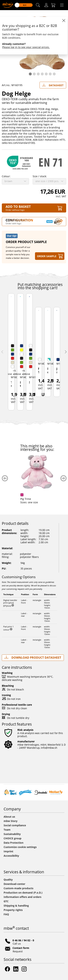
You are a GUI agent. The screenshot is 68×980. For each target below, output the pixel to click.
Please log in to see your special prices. (26, 47)
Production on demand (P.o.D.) (23, 893)
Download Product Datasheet (33, 657)
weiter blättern (64, 478)
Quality (8, 880)
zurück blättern (5, 478)
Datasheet (53, 84)
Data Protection (14, 843)
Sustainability (12, 834)
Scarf (29, 383)
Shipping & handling (16, 906)
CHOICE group (13, 838)
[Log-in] (46, 5)
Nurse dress (48, 371)
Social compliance (15, 825)
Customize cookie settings (20, 847)
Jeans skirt (57, 371)
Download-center (14, 884)
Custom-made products (19, 888)
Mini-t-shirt (20, 384)
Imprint (8, 851)
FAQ (6, 914)
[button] (38, 5)
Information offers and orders (22, 897)
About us (9, 817)
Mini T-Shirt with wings (38, 371)
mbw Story (11, 821)
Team (7, 830)
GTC (6, 901)
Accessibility (11, 856)
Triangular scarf (11, 384)
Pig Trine (26, 499)
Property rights (13, 910)
